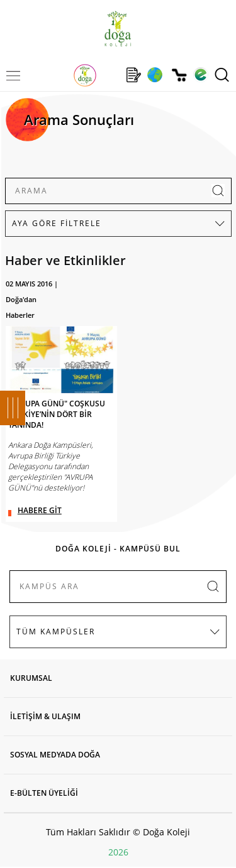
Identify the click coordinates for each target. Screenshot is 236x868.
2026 (118, 852)
